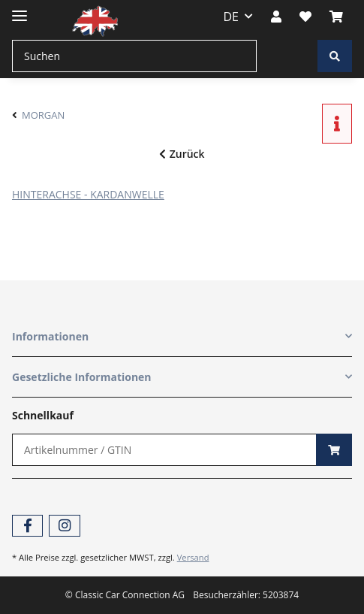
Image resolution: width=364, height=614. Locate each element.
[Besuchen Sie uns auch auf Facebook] (27, 526)
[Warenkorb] (336, 17)
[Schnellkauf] (164, 450)
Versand (193, 557)
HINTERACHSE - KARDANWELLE (88, 194)
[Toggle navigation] (20, 9)
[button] (276, 17)
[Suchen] (134, 56)
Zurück (182, 154)
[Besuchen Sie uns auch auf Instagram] (64, 526)
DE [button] (232, 17)
